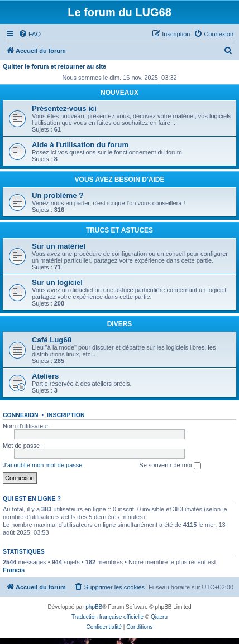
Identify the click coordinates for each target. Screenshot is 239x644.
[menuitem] (30, 34)
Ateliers (45, 376)
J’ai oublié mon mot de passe (42, 465)
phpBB (94, 607)
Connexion (21, 415)
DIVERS (120, 324)
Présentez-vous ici (64, 108)
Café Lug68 (52, 340)
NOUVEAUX (120, 93)
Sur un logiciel (57, 282)
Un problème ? (58, 195)
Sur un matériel (59, 246)
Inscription (66, 415)
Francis (14, 570)
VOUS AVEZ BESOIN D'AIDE (120, 180)
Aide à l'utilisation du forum (80, 145)
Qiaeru (159, 617)
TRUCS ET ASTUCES (120, 230)
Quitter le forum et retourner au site (54, 66)
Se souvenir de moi (170, 466)
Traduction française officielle (107, 617)
